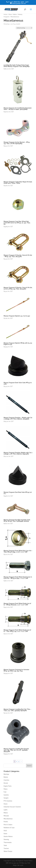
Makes (15, 14)
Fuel (5, 792)
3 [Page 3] (19, 761)
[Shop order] (24, 28)
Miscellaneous (8, 819)
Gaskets (6, 795)
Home (5, 14)
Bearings (6, 774)
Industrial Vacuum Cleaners (12, 807)
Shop (10, 14)
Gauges (6, 798)
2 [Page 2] (17, 761)
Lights (6, 810)
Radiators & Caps (9, 828)
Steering (6, 839)
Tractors (6, 848)
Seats (5, 834)
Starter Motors (8, 836)
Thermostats (8, 842)
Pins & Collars (8, 825)
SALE (5, 831)
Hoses (6, 804)
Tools (5, 845)
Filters (6, 789)
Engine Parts (8, 786)
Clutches (6, 780)
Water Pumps (8, 851)
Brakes (6, 777)
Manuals (6, 816)
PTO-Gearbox (8, 801)
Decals (6, 783)
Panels (6, 822)
